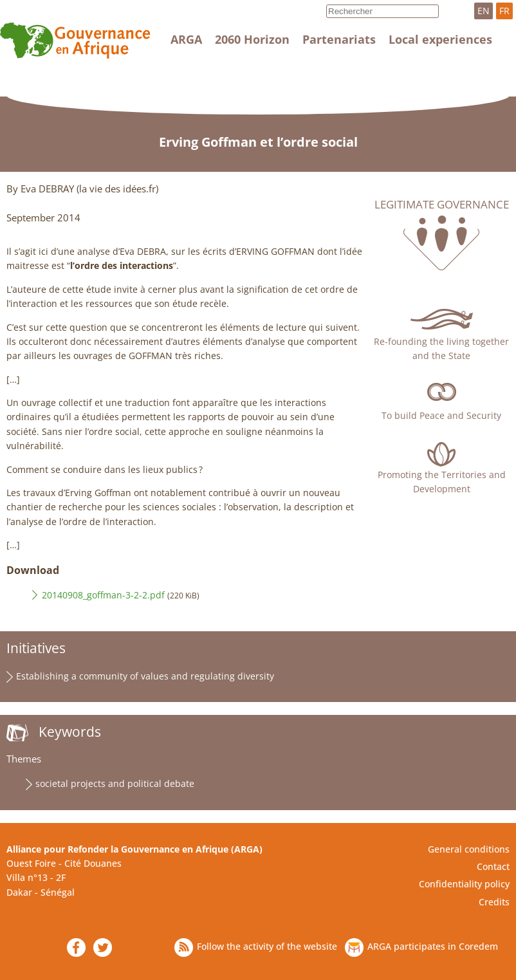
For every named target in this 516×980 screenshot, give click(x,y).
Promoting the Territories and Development (442, 482)
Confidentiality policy (464, 884)
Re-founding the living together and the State (441, 348)
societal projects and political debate (115, 783)
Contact (493, 866)
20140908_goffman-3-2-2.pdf (103, 595)
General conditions (469, 849)
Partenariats (339, 39)
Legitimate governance (442, 205)
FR (504, 11)
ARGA (186, 39)
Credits (494, 902)
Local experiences (440, 39)
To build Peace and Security (441, 415)
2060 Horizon (252, 39)
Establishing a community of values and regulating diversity (145, 676)
